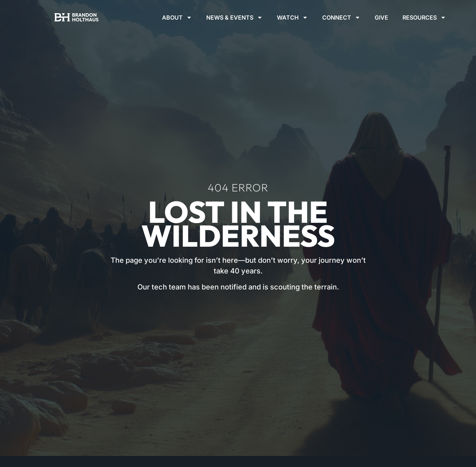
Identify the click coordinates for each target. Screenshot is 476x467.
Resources (424, 17)
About (177, 17)
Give (381, 17)
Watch (292, 17)
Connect (341, 17)
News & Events (234, 17)
